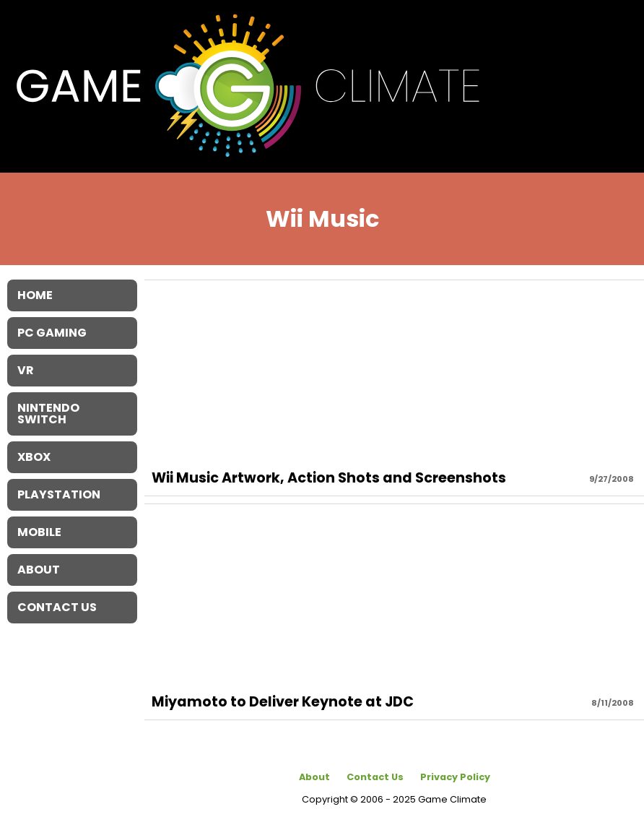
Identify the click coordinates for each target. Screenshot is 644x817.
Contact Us (375, 777)
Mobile (39, 532)
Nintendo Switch (48, 414)
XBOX (34, 457)
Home (35, 295)
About (314, 777)
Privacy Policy (455, 777)
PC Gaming (52, 333)
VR (26, 370)
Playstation (59, 494)
